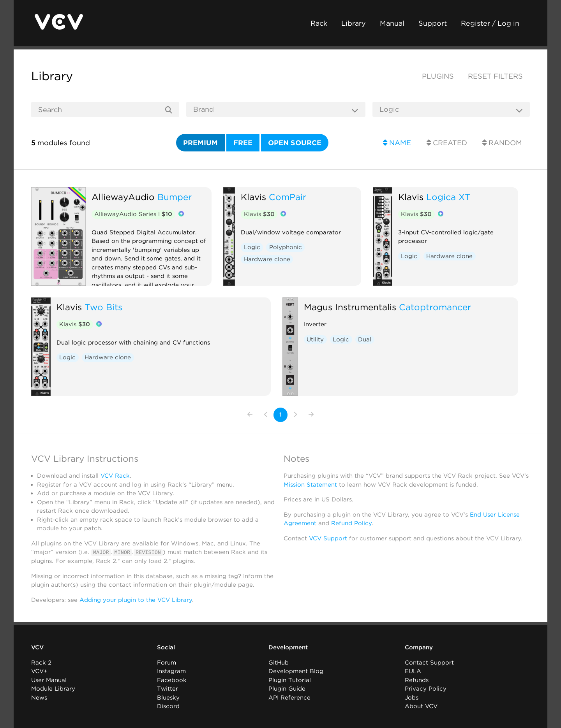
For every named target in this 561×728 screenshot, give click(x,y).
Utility (315, 339)
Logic (252, 247)
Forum (167, 662)
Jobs (412, 697)
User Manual (49, 680)
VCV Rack (115, 476)
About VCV (421, 706)
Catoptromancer (435, 307)
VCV (37, 647)
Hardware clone (267, 259)
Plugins (438, 76)
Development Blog (296, 671)
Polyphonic (286, 247)
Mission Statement (310, 485)
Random (502, 143)
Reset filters (495, 76)
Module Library (53, 689)
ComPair (288, 197)
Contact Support (429, 662)
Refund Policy (351, 523)
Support (433, 23)
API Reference (289, 697)
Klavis (253, 197)
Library (354, 23)
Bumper (175, 197)
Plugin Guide (287, 689)
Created (447, 143)
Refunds (417, 680)
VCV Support (328, 538)
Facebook (172, 680)
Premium (200, 143)
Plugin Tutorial (290, 680)
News (39, 697)
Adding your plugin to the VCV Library (136, 600)
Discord (168, 706)
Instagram (171, 671)
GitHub (279, 662)
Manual (392, 23)
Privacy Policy (426, 689)
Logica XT (448, 197)
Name (397, 143)
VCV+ (39, 671)
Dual (365, 339)
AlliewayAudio (123, 197)
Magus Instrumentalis (350, 307)
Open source (295, 143)
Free (243, 143)
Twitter (168, 689)
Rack (319, 23)
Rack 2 (41, 662)
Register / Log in (490, 23)
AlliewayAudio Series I (133, 214)
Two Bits (103, 307)
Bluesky (168, 697)
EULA (413, 671)
